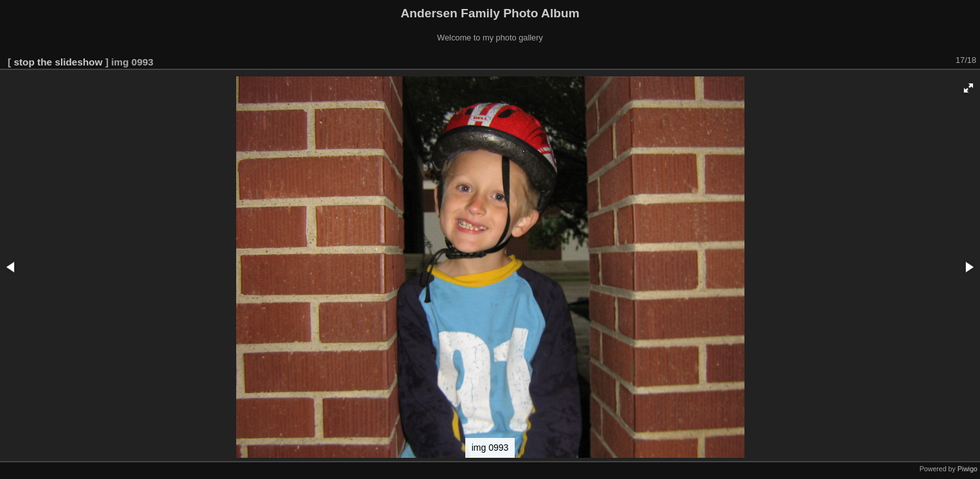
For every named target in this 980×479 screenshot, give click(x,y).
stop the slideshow (58, 62)
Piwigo (967, 469)
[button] (968, 88)
